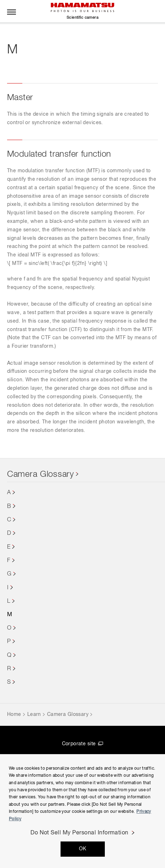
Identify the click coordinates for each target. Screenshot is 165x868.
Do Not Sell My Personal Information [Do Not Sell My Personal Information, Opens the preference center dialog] (79, 833)
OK (83, 849)
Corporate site (79, 744)
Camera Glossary (41, 474)
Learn (34, 714)
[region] (82, 811)
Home (14, 714)
